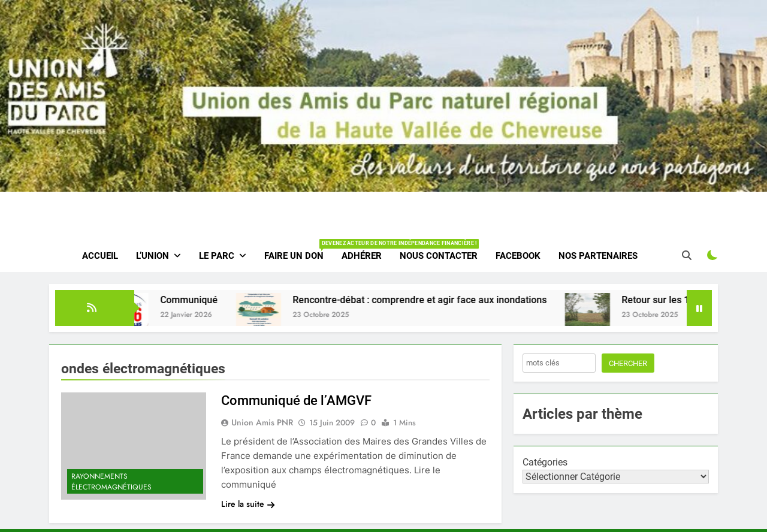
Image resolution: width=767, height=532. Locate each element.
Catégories (545, 462)
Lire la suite (248, 504)
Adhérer (362, 256)
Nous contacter (439, 256)
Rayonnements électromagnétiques (111, 482)
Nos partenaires (598, 256)
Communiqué (198, 300)
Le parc (217, 256)
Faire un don (298, 250)
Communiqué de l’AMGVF (296, 400)
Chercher (628, 363)
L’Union (153, 256)
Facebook (518, 256)
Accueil (100, 256)
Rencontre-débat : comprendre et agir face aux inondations (428, 300)
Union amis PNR (262, 422)
